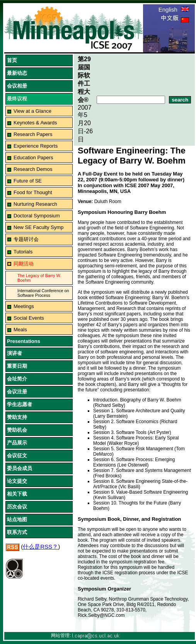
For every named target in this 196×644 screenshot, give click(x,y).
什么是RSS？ (40, 547)
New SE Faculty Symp (38, 227)
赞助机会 (17, 430)
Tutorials (23, 252)
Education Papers (33, 158)
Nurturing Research (35, 204)
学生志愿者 (20, 404)
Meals (20, 330)
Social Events (29, 318)
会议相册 (17, 86)
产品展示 (17, 443)
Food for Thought (33, 192)
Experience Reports (36, 146)
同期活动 (24, 264)
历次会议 (17, 507)
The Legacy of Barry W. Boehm (39, 278)
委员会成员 (20, 468)
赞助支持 (17, 417)
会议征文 (17, 455)
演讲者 (14, 353)
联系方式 (17, 532)
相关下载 (17, 494)
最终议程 (17, 99)
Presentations (24, 341)
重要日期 (17, 366)
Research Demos (33, 169)
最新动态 (17, 73)
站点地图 (17, 519)
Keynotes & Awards (35, 123)
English (174, 9)
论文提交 (17, 481)
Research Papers (33, 134)
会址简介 (17, 379)
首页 (12, 60)
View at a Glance (32, 111)
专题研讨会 (26, 239)
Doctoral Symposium (37, 216)
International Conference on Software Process (43, 293)
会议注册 (17, 392)
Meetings (24, 306)
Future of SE (28, 181)
